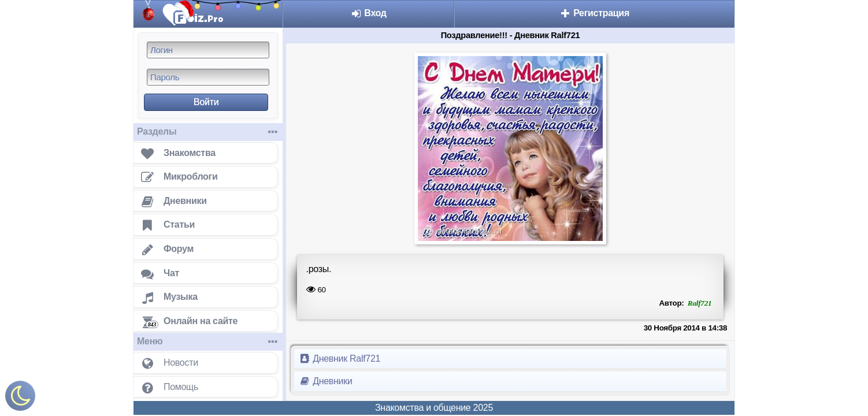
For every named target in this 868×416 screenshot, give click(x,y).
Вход (368, 13)
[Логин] (208, 50)
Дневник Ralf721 (340, 359)
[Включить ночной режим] (20, 398)
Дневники (326, 381)
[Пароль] (208, 77)
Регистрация (594, 13)
